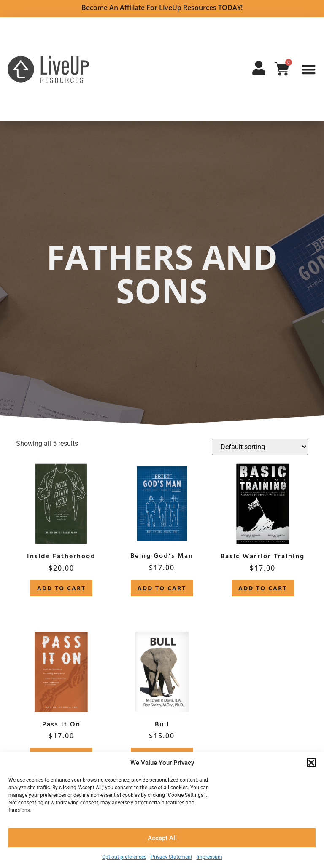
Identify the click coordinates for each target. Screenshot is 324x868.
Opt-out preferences (124, 857)
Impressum (209, 857)
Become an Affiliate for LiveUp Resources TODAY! (162, 8)
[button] (311, 763)
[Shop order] (260, 447)
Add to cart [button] (61, 588)
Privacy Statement (171, 857)
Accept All (162, 838)
